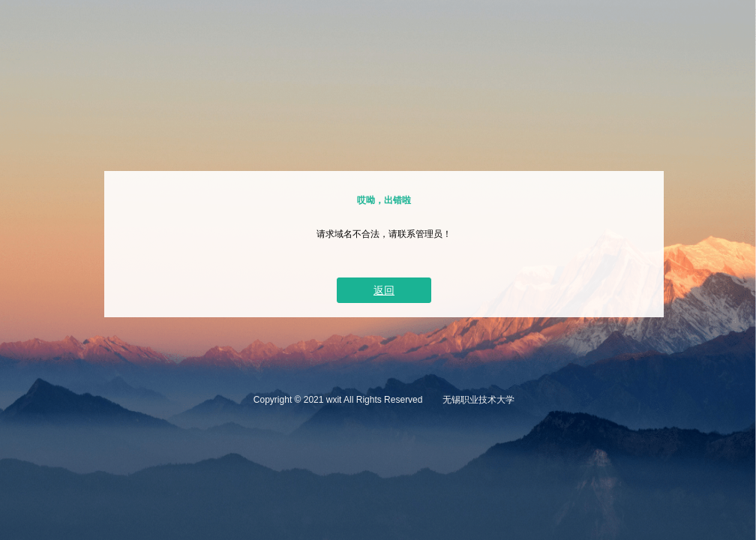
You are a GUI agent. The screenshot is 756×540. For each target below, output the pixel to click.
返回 (384, 290)
